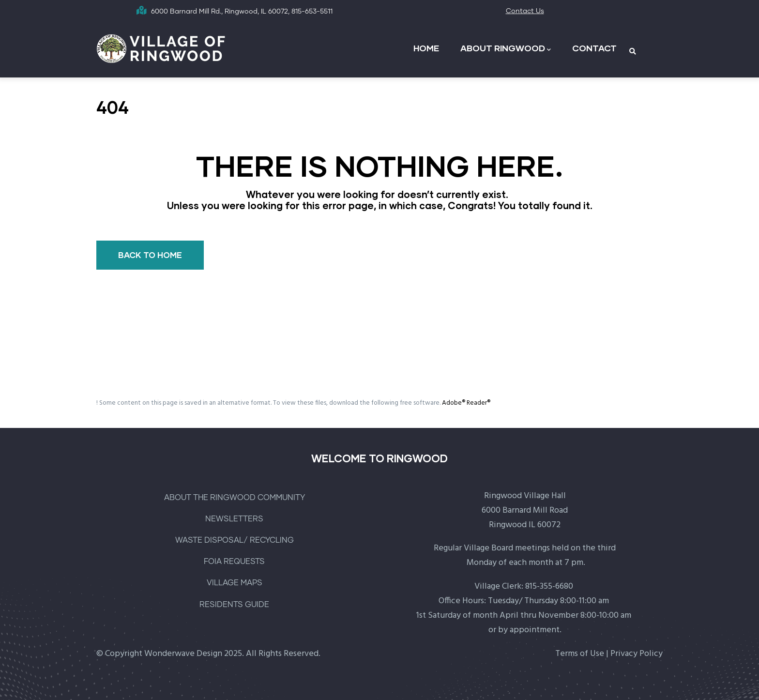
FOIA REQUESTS (234, 562)
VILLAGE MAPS (235, 583)
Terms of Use (580, 654)
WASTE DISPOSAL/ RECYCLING (235, 540)
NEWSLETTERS (234, 519)
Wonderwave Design (183, 654)
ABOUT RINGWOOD (506, 49)
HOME (426, 48)
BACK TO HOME (150, 255)
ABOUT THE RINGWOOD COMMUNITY (235, 498)
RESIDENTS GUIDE (234, 605)
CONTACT (594, 48)
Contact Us (525, 11)
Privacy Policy (637, 654)
